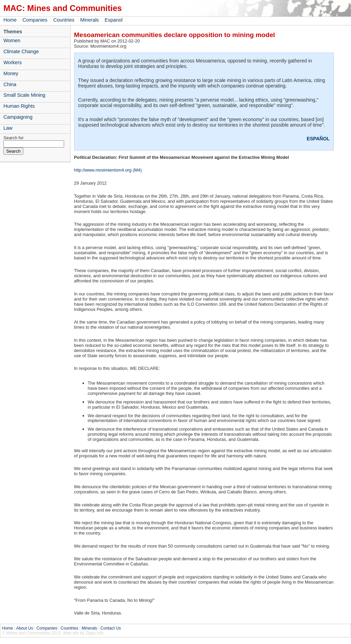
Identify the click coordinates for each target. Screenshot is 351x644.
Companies (35, 20)
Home (10, 20)
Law (8, 128)
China (10, 84)
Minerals (89, 20)
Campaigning (18, 117)
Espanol (113, 20)
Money (11, 73)
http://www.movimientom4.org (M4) (108, 170)
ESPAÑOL (318, 139)
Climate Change (21, 51)
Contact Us (111, 628)
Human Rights (19, 106)
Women (12, 40)
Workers (13, 62)
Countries (64, 20)
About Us (25, 628)
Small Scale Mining (24, 95)
